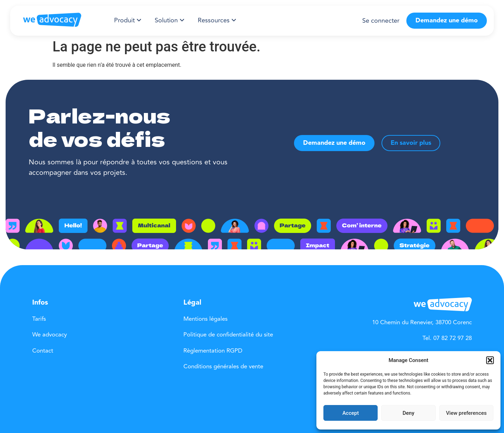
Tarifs (39, 319)
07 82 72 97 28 (453, 338)
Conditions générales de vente (223, 367)
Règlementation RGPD (213, 351)
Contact (43, 351)
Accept (351, 413)
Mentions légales (205, 319)
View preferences (466, 413)
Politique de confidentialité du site (228, 335)
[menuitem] (128, 20)
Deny (408, 413)
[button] (490, 360)
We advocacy (50, 335)
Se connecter (381, 21)
